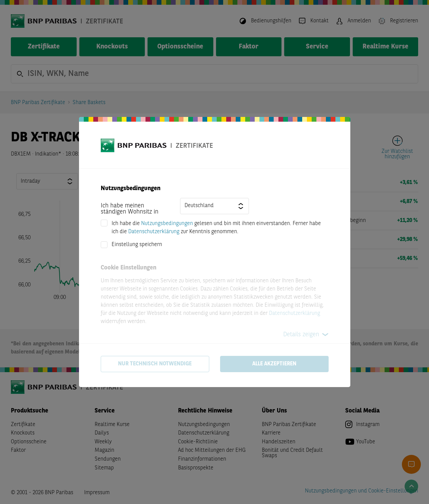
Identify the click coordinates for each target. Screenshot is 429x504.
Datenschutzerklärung (154, 232)
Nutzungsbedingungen (167, 224)
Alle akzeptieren (274, 364)
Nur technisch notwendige (155, 364)
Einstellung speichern (137, 245)
